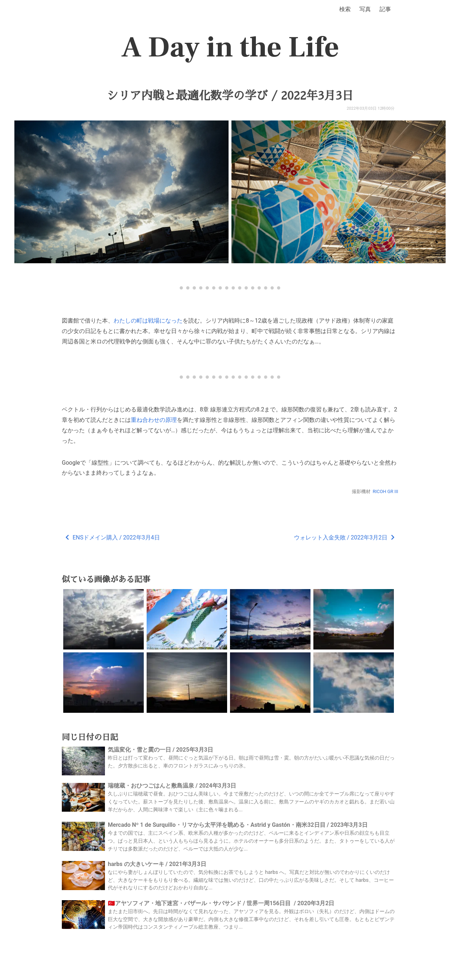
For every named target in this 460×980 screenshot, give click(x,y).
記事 (385, 9)
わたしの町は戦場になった (148, 321)
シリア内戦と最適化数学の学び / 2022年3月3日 (230, 96)
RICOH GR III (385, 491)
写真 (365, 9)
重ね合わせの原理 (154, 420)
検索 (345, 9)
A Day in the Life (230, 47)
